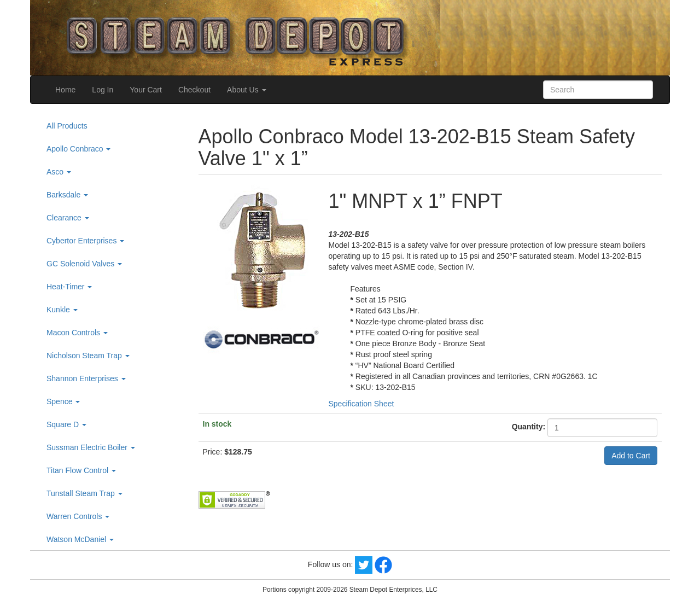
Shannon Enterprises (86, 378)
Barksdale (67, 195)
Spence (63, 401)
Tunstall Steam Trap (84, 493)
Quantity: (529, 427)
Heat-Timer (69, 287)
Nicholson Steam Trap (88, 356)
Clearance (68, 218)
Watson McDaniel (80, 539)
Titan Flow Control (81, 470)
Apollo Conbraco (78, 149)
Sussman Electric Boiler (91, 447)
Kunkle (62, 310)
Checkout (194, 90)
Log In (103, 90)
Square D (66, 424)
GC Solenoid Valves (84, 264)
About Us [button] (246, 90)
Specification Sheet (361, 404)
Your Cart (146, 90)
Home (65, 90)
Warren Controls (78, 516)
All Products (67, 126)
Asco (59, 172)
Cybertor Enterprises (85, 241)
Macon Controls (77, 333)
